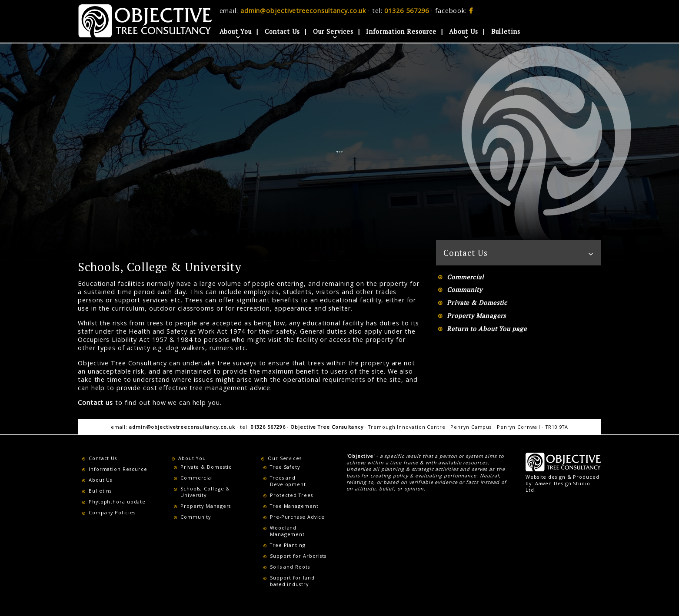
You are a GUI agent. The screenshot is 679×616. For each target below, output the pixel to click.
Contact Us (282, 31)
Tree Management (294, 506)
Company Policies (112, 512)
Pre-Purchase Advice (297, 517)
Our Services (333, 31)
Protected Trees (291, 495)
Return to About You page (487, 329)
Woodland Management (287, 531)
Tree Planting (288, 545)
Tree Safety (285, 467)
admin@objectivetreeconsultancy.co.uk (303, 11)
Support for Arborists (298, 556)
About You (236, 31)
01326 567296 (407, 11)
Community (465, 290)
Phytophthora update (117, 502)
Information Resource (401, 31)
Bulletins (506, 31)
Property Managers (476, 316)
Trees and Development (288, 481)
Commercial (465, 277)
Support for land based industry (292, 581)
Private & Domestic (477, 303)
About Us (463, 31)
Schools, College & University (205, 492)
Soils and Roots (290, 567)
